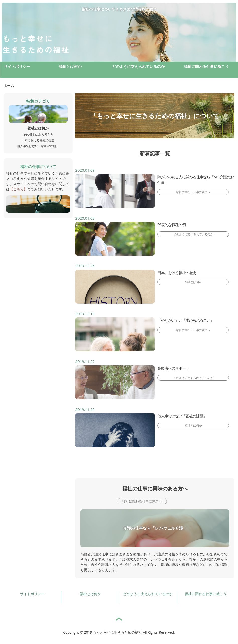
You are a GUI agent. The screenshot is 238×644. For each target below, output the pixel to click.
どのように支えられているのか (138, 66)
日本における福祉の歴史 (177, 273)
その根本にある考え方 (38, 135)
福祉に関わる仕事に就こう (206, 66)
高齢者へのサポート (173, 368)
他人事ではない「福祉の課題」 (182, 416)
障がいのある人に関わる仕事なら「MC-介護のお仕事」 (196, 180)
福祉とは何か (70, 66)
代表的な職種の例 (172, 225)
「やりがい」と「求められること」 (186, 320)
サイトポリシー (17, 66)
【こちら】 (18, 189)
